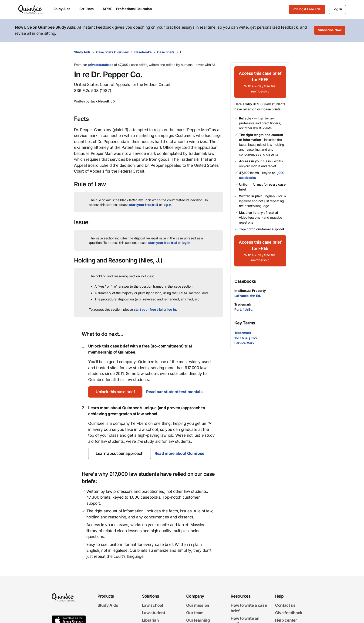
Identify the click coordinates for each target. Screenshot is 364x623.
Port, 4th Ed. (244, 309)
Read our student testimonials (174, 392)
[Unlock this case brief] (115, 392)
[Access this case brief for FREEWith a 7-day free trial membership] (260, 82)
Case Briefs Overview (112, 52)
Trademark (243, 304)
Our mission (198, 605)
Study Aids (82, 52)
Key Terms (245, 323)
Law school (153, 605)
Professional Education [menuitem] (136, 9)
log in (167, 205)
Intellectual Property (250, 291)
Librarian (150, 620)
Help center (286, 620)
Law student (154, 613)
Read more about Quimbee (179, 453)
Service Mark (244, 343)
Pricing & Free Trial (307, 9)
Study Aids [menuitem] (64, 9)
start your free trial (144, 205)
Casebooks (143, 52)
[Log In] (337, 9)
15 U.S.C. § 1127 (246, 338)
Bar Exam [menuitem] (89, 9)
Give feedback (289, 613)
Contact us (285, 605)
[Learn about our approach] (120, 454)
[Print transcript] (285, 52)
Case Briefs (166, 52)
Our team (195, 613)
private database (100, 65)
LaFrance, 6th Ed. (248, 296)
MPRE (107, 9)
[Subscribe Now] (330, 31)
